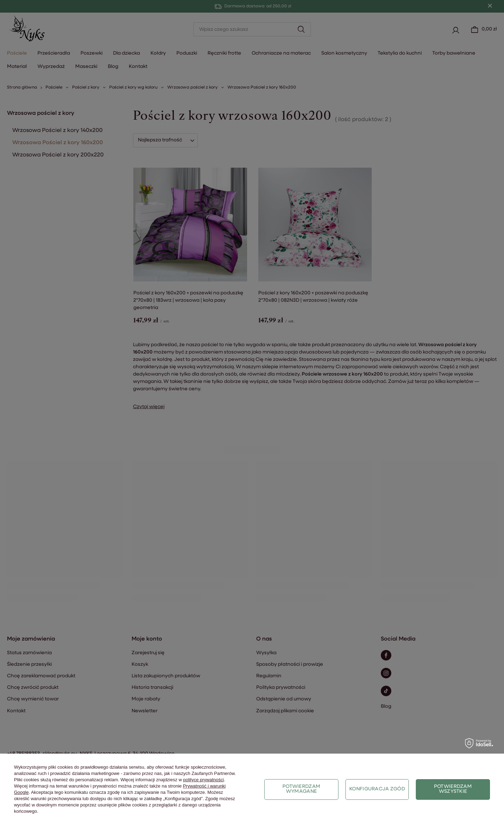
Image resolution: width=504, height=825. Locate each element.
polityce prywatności (203, 780)
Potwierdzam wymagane (301, 789)
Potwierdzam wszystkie (453, 789)
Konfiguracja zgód (377, 789)
